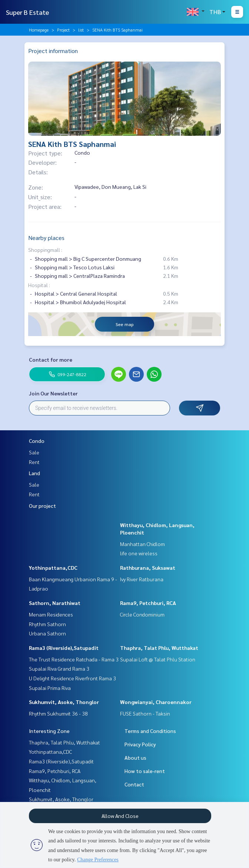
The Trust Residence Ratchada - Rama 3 (74, 659)
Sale (34, 452)
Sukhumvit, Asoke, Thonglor (64, 702)
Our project (42, 506)
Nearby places (46, 238)
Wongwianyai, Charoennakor (156, 702)
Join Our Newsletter (53, 393)
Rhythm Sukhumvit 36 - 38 (58, 713)
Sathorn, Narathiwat (55, 603)
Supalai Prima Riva (50, 688)
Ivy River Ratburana (142, 579)
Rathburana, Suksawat (148, 568)
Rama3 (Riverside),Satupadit (64, 648)
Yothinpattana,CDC (53, 568)
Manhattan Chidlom (142, 544)
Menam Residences (51, 614)
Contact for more (51, 359)
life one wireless (139, 553)
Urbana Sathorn (47, 633)
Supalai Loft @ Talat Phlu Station (158, 659)
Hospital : (39, 285)
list (81, 30)
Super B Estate (27, 12)
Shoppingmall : (45, 250)
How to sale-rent (145, 771)
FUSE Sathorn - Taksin (145, 713)
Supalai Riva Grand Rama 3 (59, 668)
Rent (34, 462)
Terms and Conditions (150, 731)
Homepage (39, 30)
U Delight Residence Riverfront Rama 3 (72, 678)
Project (63, 30)
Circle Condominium (142, 614)
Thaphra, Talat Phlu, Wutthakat (159, 648)
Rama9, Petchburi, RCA (148, 603)
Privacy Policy (140, 744)
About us (135, 757)
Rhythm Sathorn (47, 624)
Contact (134, 784)
